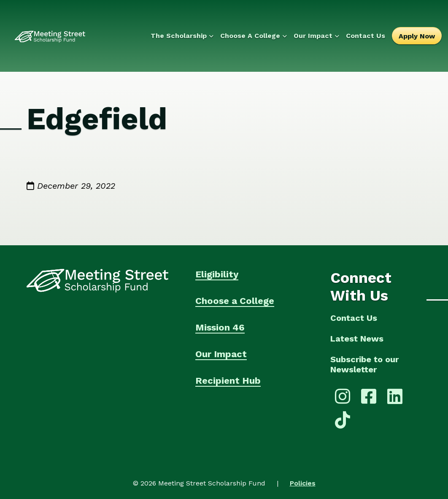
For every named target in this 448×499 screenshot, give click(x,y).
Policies (303, 483)
